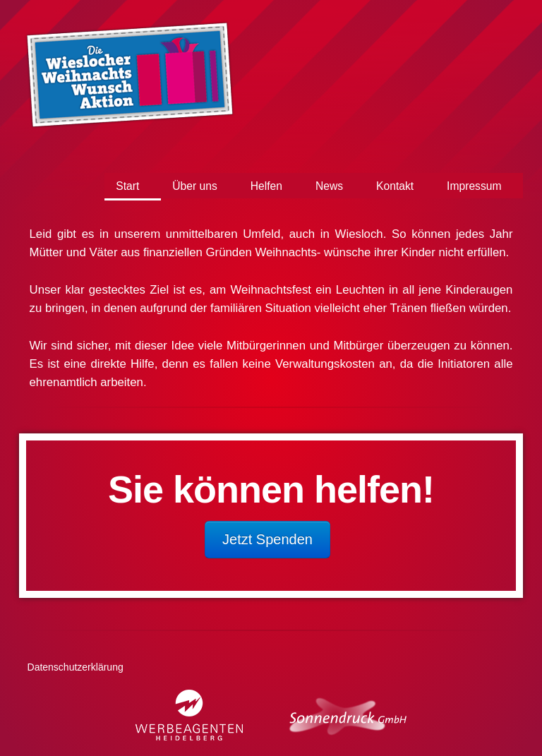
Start (127, 186)
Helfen (266, 186)
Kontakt (395, 186)
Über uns (194, 186)
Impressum (474, 186)
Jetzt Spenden (267, 539)
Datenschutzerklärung (76, 667)
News (329, 186)
